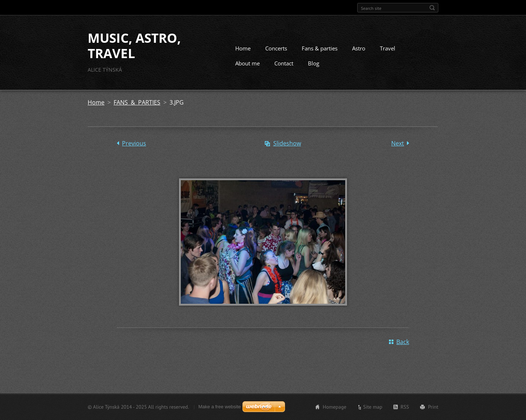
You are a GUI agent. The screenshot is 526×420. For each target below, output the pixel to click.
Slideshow (287, 143)
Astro (359, 48)
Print (433, 407)
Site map (373, 407)
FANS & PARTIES (137, 102)
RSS (405, 407)
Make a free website (220, 407)
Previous (134, 143)
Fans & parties (320, 48)
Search (432, 8)
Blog (314, 63)
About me (247, 63)
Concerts (276, 48)
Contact (284, 63)
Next (398, 143)
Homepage (334, 407)
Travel (388, 48)
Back (403, 342)
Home (243, 48)
